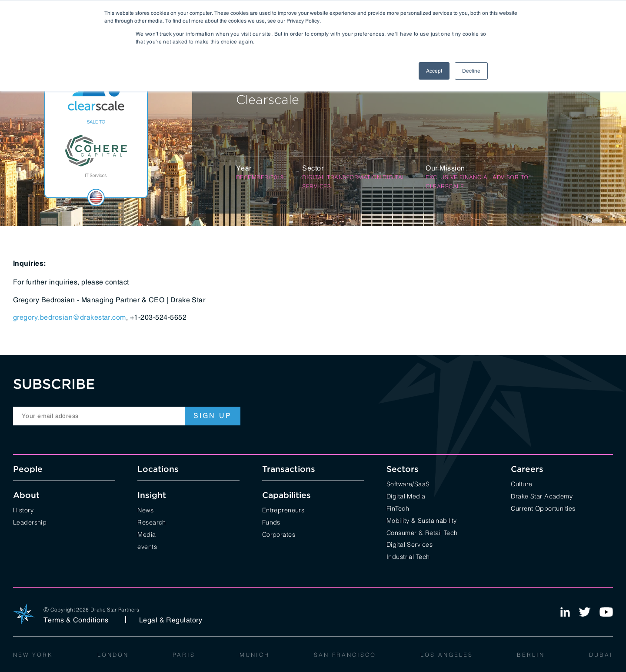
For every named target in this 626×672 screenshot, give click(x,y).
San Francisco (345, 654)
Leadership (30, 522)
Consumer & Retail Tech (422, 532)
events (147, 546)
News (145, 510)
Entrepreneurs (283, 510)
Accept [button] (434, 71)
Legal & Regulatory (171, 620)
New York (33, 654)
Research (152, 522)
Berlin (531, 654)
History (23, 510)
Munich (255, 654)
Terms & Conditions (76, 620)
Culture (521, 483)
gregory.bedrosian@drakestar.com (70, 317)
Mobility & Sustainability (422, 520)
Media (147, 534)
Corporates (279, 534)
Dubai (601, 654)
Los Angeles (447, 654)
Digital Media (406, 496)
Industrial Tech (408, 556)
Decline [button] (471, 71)
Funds (271, 522)
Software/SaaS (408, 483)
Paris (184, 654)
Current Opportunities (543, 508)
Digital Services (410, 544)
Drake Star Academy (542, 496)
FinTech (398, 508)
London (113, 654)
